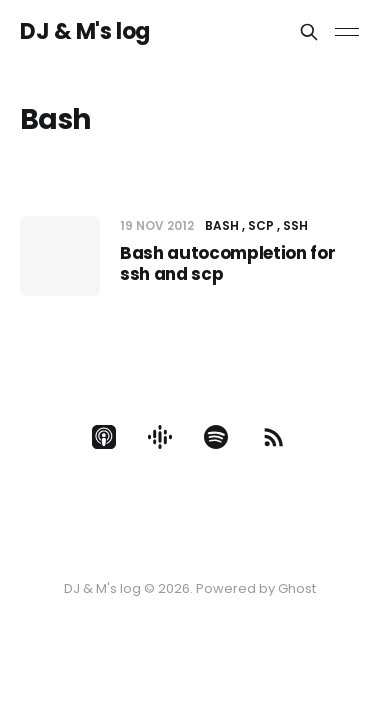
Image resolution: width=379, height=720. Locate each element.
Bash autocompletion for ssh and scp (227, 263)
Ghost (297, 588)
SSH (295, 225)
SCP (261, 225)
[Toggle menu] (347, 32)
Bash (222, 225)
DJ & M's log (85, 32)
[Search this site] (309, 32)
